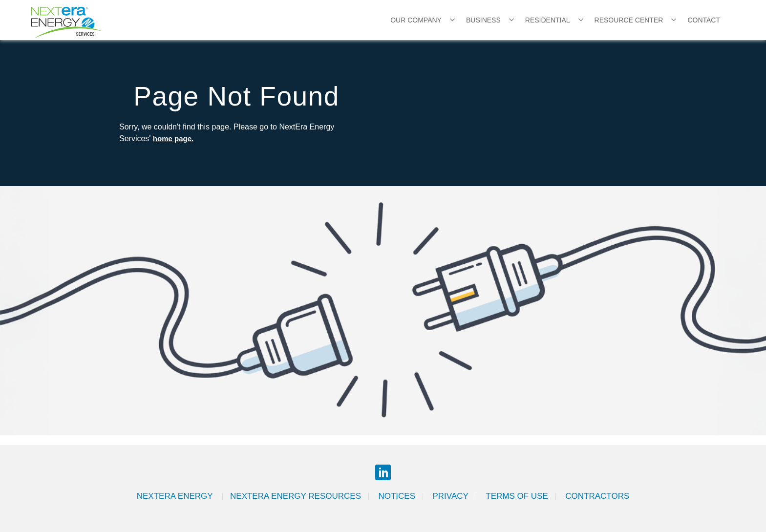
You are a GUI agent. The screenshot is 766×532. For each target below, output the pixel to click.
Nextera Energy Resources (296, 496)
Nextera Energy (176, 496)
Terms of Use (517, 496)
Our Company (416, 20)
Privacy (450, 496)
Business (483, 20)
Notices (397, 496)
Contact (704, 20)
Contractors (597, 496)
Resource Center (629, 20)
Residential (548, 20)
